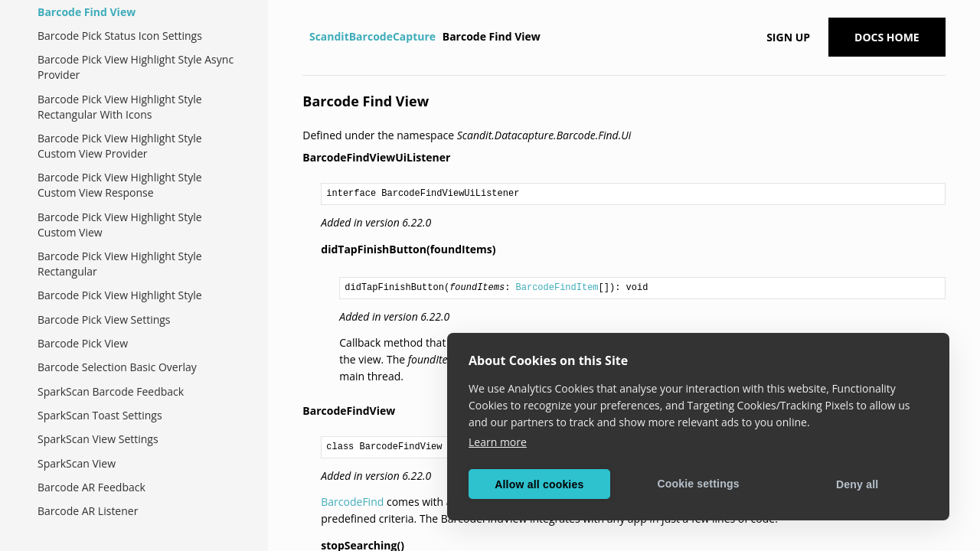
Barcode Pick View (83, 343)
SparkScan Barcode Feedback (111, 391)
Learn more (498, 442)
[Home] (304, 37)
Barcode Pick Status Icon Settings (120, 36)
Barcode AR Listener (88, 511)
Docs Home (887, 37)
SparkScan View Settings (98, 439)
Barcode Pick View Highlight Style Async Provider (136, 67)
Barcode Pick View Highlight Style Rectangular (120, 264)
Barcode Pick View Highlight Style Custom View (120, 225)
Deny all (857, 484)
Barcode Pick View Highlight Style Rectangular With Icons (120, 107)
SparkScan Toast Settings (100, 415)
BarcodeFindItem (557, 288)
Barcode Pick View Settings (104, 320)
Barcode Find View (87, 12)
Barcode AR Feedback (91, 487)
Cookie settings (698, 484)
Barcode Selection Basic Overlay (117, 367)
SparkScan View (77, 463)
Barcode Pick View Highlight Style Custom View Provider (120, 146)
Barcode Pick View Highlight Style (120, 295)
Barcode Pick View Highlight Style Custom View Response (120, 185)
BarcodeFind (352, 502)
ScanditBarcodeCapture (372, 36)
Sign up (788, 37)
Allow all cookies (539, 484)
